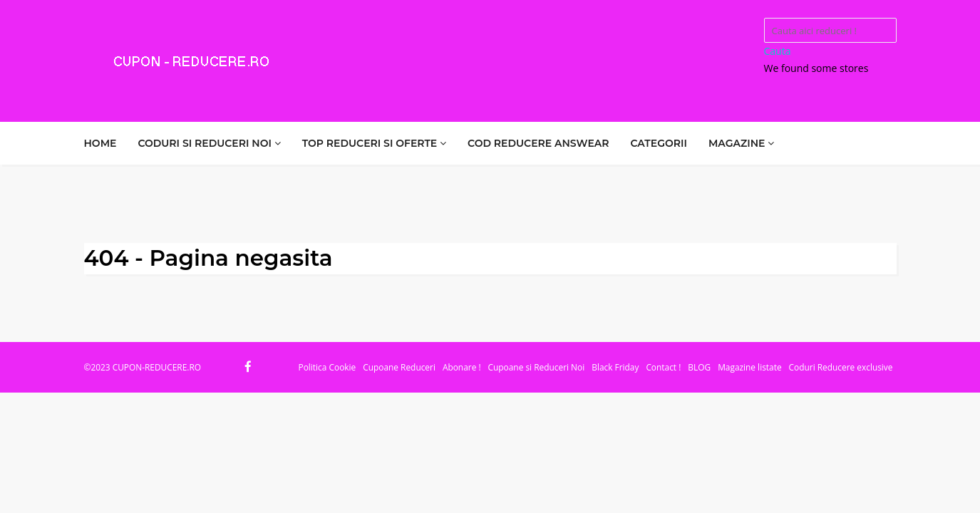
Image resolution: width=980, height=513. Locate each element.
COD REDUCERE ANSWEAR (538, 143)
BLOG (699, 367)
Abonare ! (462, 367)
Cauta (778, 51)
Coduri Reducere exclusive (841, 367)
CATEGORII (659, 143)
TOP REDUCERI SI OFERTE (374, 143)
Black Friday (615, 367)
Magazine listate (749, 367)
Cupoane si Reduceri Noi (537, 367)
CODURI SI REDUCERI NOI (209, 143)
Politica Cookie (327, 367)
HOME (100, 143)
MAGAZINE (741, 143)
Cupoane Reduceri (399, 367)
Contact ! (663, 367)
